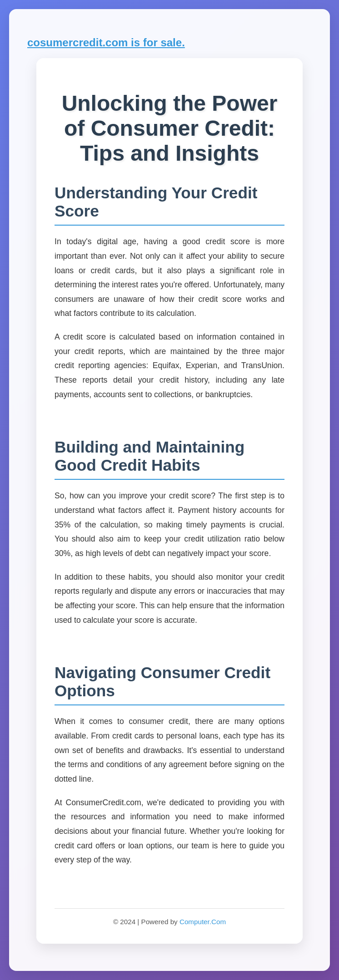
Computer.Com (203, 922)
